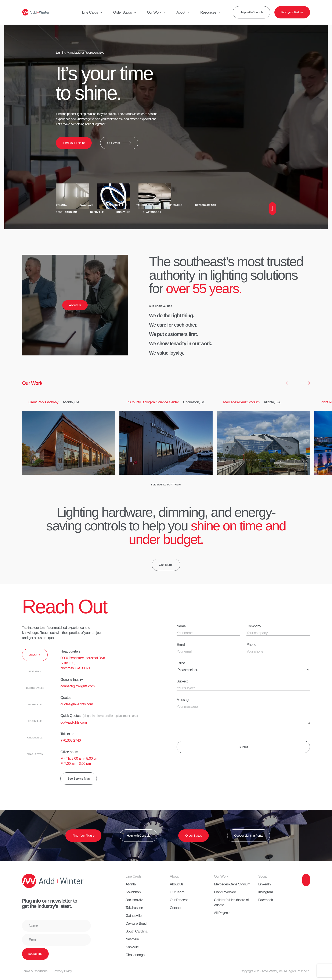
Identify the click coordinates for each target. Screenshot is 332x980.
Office (181, 663)
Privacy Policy (63, 971)
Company (254, 626)
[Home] (36, 12)
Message (183, 700)
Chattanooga (152, 212)
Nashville (97, 212)
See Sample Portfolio (166, 485)
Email (181, 644)
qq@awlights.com (73, 722)
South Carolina (67, 212)
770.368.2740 (71, 740)
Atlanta (61, 205)
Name (181, 626)
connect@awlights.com (77, 686)
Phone (251, 644)
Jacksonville (114, 205)
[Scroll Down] (272, 208)
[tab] (35, 655)
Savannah (86, 205)
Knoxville (123, 212)
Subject (182, 681)
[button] (290, 383)
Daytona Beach (205, 205)
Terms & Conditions (35, 971)
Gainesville (175, 205)
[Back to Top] (306, 880)
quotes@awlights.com (77, 704)
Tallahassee (145, 205)
